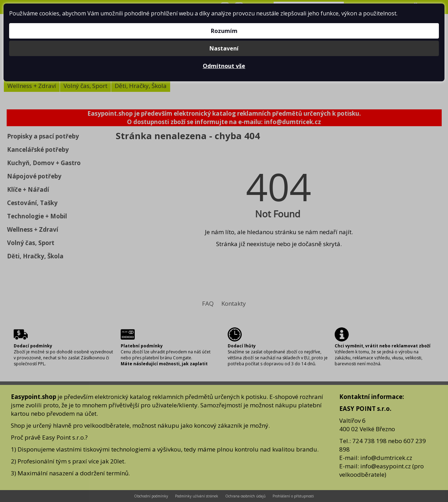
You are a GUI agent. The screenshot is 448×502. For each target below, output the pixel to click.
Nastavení (224, 48)
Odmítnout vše (224, 66)
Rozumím (224, 31)
